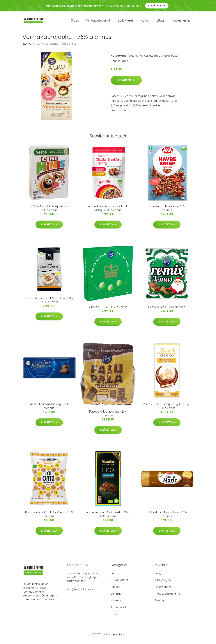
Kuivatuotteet (153, 59)
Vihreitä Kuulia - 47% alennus (108, 310)
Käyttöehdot (163, 590)
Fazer (175, 59)
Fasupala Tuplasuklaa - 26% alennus (108, 417)
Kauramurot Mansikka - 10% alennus (167, 211)
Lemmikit (116, 597)
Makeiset (117, 604)
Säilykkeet (125, 22)
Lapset (115, 590)
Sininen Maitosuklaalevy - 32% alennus (49, 409)
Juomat (116, 576)
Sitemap (160, 604)
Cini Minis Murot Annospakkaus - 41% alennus (49, 211)
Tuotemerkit (181, 22)
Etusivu (27, 47)
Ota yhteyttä (163, 583)
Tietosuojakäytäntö (168, 597)
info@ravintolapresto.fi (81, 592)
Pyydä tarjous (157, 6)
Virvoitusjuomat (98, 22)
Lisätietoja (126, 83)
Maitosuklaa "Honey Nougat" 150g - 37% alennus (167, 409)
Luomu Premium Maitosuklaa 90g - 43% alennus (108, 518)
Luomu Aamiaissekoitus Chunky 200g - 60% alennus (108, 211)
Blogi (161, 22)
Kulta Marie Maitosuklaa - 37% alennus (167, 518)
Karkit (145, 22)
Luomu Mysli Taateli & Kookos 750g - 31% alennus (49, 303)
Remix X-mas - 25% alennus (167, 310)
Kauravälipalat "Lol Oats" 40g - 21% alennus (49, 518)
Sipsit (75, 22)
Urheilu (115, 617)
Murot (166, 59)
